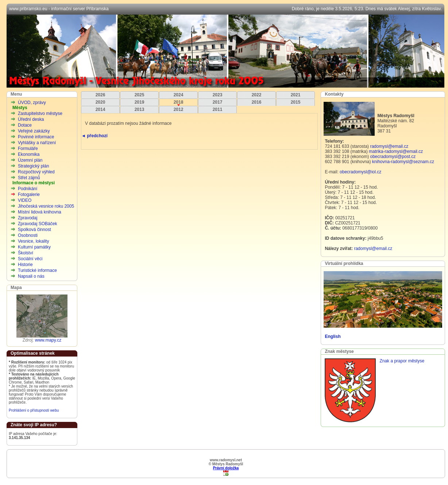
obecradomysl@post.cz (393, 157)
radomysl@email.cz (389, 146)
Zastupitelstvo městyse (40, 113)
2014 (101, 109)
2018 (179, 102)
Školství (26, 253)
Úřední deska (31, 119)
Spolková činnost (34, 230)
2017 (218, 102)
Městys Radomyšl (225, 51)
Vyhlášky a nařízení (37, 143)
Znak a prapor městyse (402, 361)
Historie (25, 265)
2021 (296, 95)
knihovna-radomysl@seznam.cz (403, 162)
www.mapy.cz (48, 340)
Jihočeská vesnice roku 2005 (46, 206)
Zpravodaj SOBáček (37, 224)
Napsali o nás (31, 276)
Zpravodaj (28, 218)
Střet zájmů (29, 178)
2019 (140, 102)
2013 (140, 109)
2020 (101, 102)
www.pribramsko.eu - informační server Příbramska (59, 9)
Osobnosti (28, 235)
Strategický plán (33, 166)
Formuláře (28, 149)
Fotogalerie (29, 195)
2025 (140, 95)
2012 (179, 109)
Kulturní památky (34, 247)
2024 (179, 95)
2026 (101, 95)
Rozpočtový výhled (36, 172)
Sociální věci (30, 259)
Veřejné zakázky (34, 131)
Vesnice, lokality (33, 241)
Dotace (25, 125)
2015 (296, 102)
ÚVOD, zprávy (32, 103)
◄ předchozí (94, 136)
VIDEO (25, 200)
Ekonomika (29, 154)
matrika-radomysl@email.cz (396, 151)
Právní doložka (226, 468)
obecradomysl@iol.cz (360, 172)
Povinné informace (36, 137)
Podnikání (28, 189)
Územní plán (30, 160)
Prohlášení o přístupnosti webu (34, 410)
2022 (257, 95)
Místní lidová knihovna (40, 212)
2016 (257, 102)
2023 (218, 95)
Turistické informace (37, 270)
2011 (218, 109)
